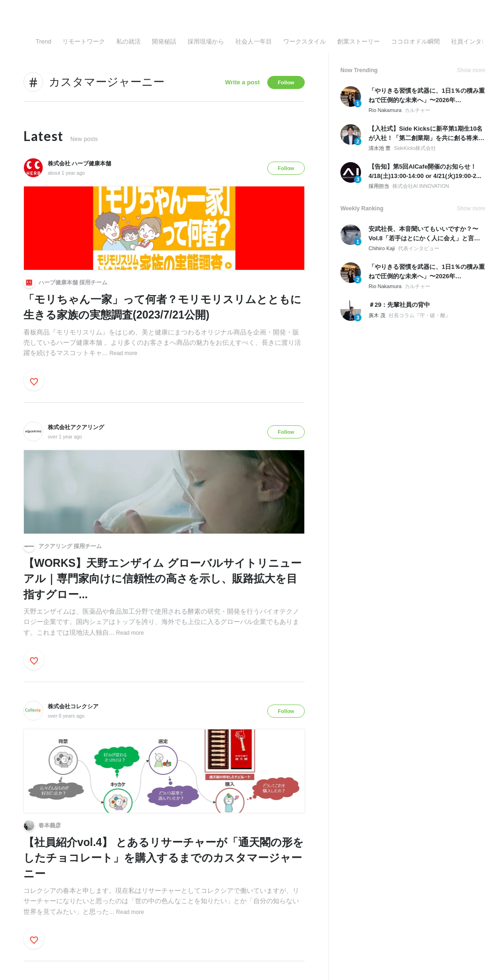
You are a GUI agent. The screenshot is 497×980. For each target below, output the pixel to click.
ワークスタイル (305, 41)
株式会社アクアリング (76, 427)
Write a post (242, 82)
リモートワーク (84, 41)
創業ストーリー (358, 41)
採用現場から (206, 41)
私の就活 (128, 41)
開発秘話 (164, 41)
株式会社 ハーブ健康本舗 (79, 163)
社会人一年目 (254, 41)
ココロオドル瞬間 (415, 41)
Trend (43, 41)
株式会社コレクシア (73, 706)
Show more (471, 70)
